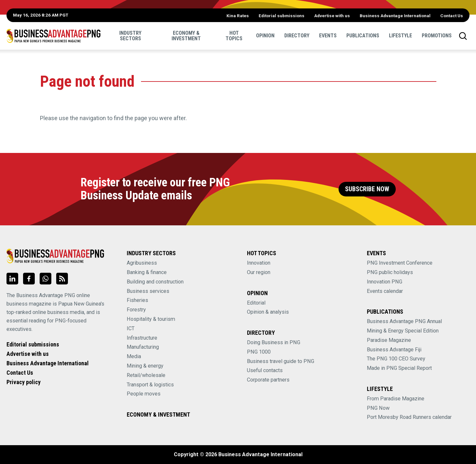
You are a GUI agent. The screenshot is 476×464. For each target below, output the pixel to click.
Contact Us (452, 16)
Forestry (136, 310)
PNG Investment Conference (400, 263)
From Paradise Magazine (396, 399)
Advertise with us (332, 16)
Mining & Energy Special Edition (403, 331)
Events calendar (385, 291)
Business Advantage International (395, 16)
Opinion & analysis (268, 312)
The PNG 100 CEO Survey (396, 359)
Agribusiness (142, 263)
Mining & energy (145, 366)
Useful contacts (265, 370)
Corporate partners (268, 380)
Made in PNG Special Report (399, 368)
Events (328, 36)
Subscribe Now (367, 189)
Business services (148, 291)
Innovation (259, 263)
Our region (259, 272)
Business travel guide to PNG (281, 361)
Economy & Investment (186, 36)
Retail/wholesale (146, 375)
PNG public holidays (390, 272)
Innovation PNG (385, 282)
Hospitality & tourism (151, 319)
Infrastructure (142, 338)
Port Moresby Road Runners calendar (409, 417)
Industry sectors (130, 36)
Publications (363, 36)
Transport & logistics (150, 385)
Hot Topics (234, 36)
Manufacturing (143, 347)
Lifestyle (400, 36)
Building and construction (155, 282)
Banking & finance (147, 272)
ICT (131, 328)
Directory (297, 36)
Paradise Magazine (389, 340)
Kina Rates (238, 16)
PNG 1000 (259, 352)
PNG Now (378, 408)
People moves (144, 394)
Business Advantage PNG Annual (404, 321)
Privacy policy (24, 382)
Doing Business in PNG (274, 342)
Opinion (265, 36)
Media (134, 356)
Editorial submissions (282, 16)
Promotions (437, 36)
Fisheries (137, 300)
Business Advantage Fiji (394, 350)
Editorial (256, 303)
